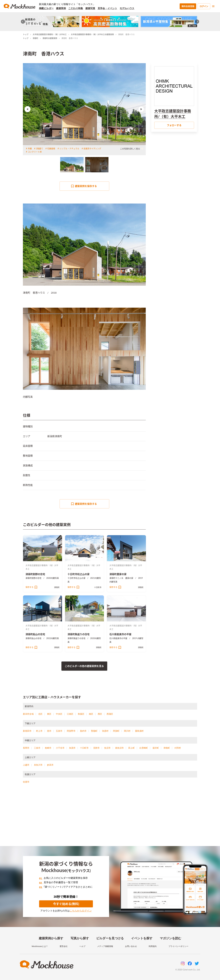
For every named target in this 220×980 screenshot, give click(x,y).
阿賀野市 (71, 731)
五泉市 (59, 731)
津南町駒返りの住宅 (79, 634)
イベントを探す (142, 938)
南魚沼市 (119, 748)
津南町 (35, 38)
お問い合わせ (131, 946)
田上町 (132, 748)
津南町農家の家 (118, 574)
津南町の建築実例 (50, 38)
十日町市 (98, 587)
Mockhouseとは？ (40, 946)
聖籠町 (94, 731)
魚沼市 (107, 748)
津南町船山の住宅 (35, 634)
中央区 (59, 714)
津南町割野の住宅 (35, 574)
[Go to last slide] (23, 22)
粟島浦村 (139, 731)
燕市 (49, 731)
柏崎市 (48, 748)
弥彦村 (105, 731)
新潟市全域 (28, 714)
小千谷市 (60, 748)
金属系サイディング (92, 148)
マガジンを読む (170, 938)
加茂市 (72, 748)
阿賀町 (116, 731)
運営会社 (64, 946)
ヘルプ (82, 946)
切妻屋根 (51, 148)
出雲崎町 (144, 748)
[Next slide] (197, 22)
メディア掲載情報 (105, 946)
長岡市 (26, 748)
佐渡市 (26, 782)
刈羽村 (178, 748)
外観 (30, 148)
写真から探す (80, 938)
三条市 (37, 748)
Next (141, 109)
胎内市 (83, 731)
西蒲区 (110, 714)
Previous (28, 109)
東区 (49, 714)
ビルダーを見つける (110, 938)
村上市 (39, 731)
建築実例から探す (51, 938)
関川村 (127, 731)
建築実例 (61, 8)
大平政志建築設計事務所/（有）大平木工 (50, 34)
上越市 (26, 765)
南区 (91, 714)
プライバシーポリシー (178, 946)
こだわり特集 (76, 8)
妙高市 (50, 765)
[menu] (213, 6)
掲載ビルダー (46, 8)
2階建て (39, 148)
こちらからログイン (81, 911)
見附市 (96, 748)
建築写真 (90, 8)
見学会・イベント (107, 8)
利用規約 (153, 946)
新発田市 (27, 731)
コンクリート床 (35, 152)
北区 (40, 714)
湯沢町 (156, 748)
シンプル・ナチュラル (69, 148)
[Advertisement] (110, 819)
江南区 (70, 714)
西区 (100, 714)
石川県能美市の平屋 (120, 634)
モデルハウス (127, 8)
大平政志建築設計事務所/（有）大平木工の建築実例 (92, 34)
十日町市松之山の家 (79, 574)
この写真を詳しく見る (132, 149)
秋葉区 (81, 714)
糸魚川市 (38, 765)
